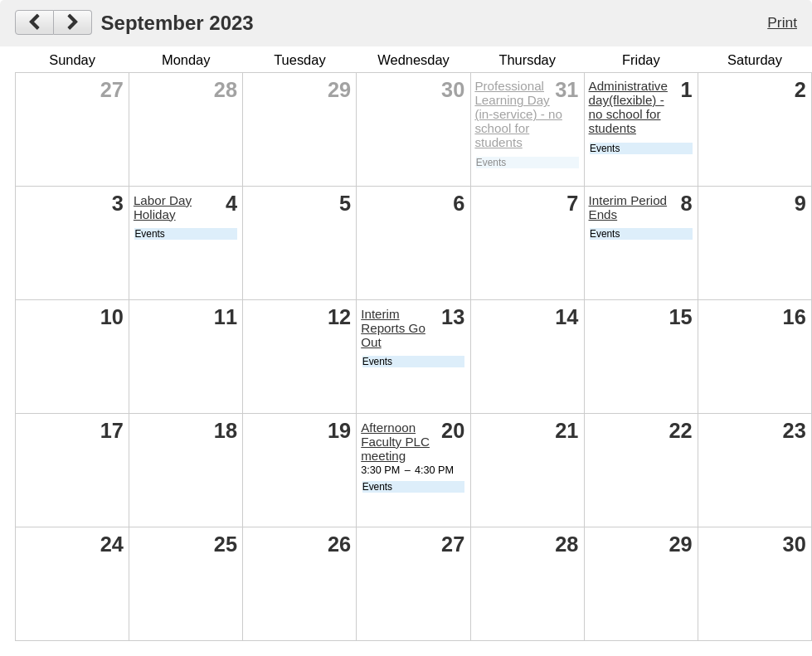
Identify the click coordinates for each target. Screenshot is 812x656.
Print (782, 22)
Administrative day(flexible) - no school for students (628, 107)
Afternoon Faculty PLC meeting (395, 442)
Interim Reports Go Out (393, 328)
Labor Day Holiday (163, 207)
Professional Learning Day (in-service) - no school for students (518, 114)
